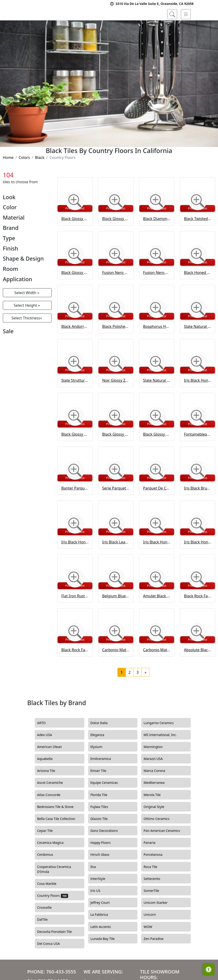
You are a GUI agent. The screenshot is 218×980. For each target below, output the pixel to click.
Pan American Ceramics (165, 851)
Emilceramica (104, 779)
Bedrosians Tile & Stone (59, 827)
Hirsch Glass (103, 875)
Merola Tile (156, 815)
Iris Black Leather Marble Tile (116, 562)
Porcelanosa (156, 875)
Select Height (26, 326)
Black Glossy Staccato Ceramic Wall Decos (116, 455)
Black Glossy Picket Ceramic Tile (75, 239)
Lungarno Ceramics (162, 743)
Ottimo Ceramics (160, 839)
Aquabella (48, 779)
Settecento (155, 899)
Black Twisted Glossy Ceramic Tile (198, 239)
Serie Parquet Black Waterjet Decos (116, 509)
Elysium (100, 767)
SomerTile (155, 911)
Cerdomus (49, 875)
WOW (151, 947)
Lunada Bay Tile (106, 959)
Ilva (96, 887)
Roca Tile (154, 887)
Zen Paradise (156, 959)
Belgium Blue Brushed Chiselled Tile (116, 616)
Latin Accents (103, 947)
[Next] (145, 693)
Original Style (157, 827)
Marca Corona (158, 791)
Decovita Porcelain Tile (58, 952)
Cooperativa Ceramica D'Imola (54, 890)
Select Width (26, 313)
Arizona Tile (50, 791)
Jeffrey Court (104, 923)
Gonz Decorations (107, 851)
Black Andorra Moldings (75, 347)
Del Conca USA (51, 964)
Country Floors (53, 916)
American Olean (53, 767)
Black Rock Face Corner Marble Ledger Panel (75, 670)
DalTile (47, 940)
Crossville (48, 928)
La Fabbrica (103, 935)
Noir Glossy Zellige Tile (116, 401)
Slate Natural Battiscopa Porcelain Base (157, 401)
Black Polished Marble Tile (116, 347)
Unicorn (153, 935)
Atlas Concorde (52, 815)
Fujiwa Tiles (102, 827)
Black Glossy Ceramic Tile (75, 293)
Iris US (99, 911)
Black (40, 178)
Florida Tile (102, 815)
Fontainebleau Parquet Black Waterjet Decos (198, 455)
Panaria (153, 863)
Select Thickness (26, 338)
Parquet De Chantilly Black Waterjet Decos (157, 509)
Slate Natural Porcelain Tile (198, 347)
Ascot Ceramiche (53, 803)
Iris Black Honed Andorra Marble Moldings (198, 562)
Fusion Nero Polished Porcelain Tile (116, 293)
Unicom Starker (159, 923)
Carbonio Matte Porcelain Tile (116, 670)
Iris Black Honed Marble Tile (198, 401)
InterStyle (101, 899)
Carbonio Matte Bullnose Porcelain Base (157, 670)
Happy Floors (104, 863)
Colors (24, 178)
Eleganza (101, 755)
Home (8, 178)
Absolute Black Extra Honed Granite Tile (198, 670)
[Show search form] (172, 14)
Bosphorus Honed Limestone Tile (157, 347)
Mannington (156, 767)
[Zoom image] (75, 221)
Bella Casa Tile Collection (59, 839)
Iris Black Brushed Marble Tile (198, 509)
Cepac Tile (48, 851)
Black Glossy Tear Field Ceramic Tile (116, 239)
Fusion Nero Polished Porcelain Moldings (157, 293)
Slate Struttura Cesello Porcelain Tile (75, 401)
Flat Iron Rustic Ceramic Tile (75, 616)
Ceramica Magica (54, 863)
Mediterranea (157, 803)
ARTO (45, 743)
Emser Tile (103, 791)
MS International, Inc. (164, 755)
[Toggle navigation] (186, 14)
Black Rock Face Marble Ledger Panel (198, 616)
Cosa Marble (50, 904)
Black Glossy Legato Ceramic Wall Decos (157, 455)
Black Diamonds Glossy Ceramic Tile (157, 239)
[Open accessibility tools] (209, 969)
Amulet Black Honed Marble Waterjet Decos (157, 616)
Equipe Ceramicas (108, 803)
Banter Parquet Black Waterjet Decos (75, 509)
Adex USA (48, 755)
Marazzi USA (157, 779)
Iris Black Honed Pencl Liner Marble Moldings (157, 562)
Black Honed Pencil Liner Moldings (198, 293)
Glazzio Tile (103, 839)
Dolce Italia (102, 743)
